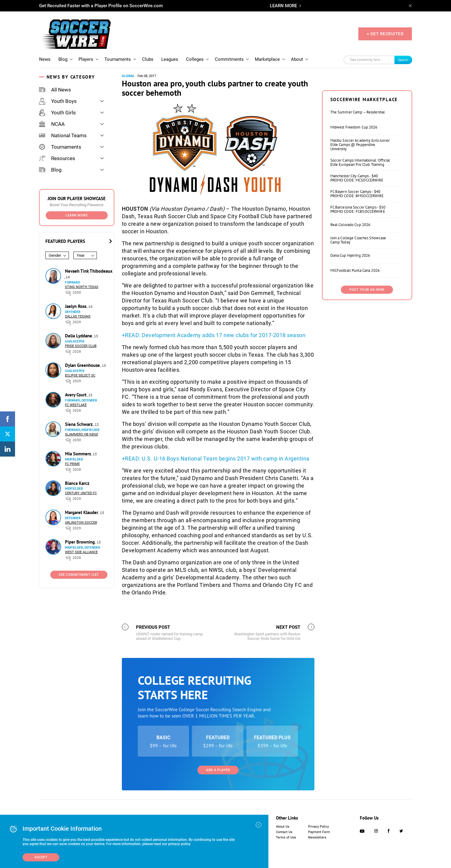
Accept (41, 857)
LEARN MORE (283, 6)
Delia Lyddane (79, 336)
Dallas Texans (78, 316)
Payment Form (319, 832)
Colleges (195, 59)
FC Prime (72, 464)
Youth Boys (58, 101)
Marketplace (267, 59)
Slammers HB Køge (82, 434)
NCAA (52, 124)
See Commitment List (79, 575)
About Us (283, 827)
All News (55, 90)
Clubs (148, 59)
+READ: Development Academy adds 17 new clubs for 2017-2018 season (214, 335)
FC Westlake (76, 405)
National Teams (63, 135)
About (297, 59)
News (45, 59)
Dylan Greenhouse (83, 365)
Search (403, 60)
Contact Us (284, 832)
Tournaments (118, 59)
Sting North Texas (82, 287)
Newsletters (317, 837)
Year (81, 255)
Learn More (77, 215)
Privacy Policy (318, 827)
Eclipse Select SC (80, 375)
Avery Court (76, 395)
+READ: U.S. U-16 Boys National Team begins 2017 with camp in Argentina (216, 459)
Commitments (229, 59)
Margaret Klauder (82, 512)
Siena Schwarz (79, 424)
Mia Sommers (79, 454)
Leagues (170, 59)
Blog (63, 59)
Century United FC (81, 493)
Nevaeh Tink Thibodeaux (89, 271)
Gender (55, 255)
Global (128, 76)
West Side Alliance (81, 552)
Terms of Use (286, 837)
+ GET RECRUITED (385, 34)
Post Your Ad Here (367, 290)
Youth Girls (57, 113)
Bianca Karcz (77, 483)
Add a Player (218, 770)
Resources (57, 158)
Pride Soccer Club (81, 346)
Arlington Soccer (81, 523)
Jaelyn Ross (76, 306)
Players (86, 59)
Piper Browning (80, 542)
